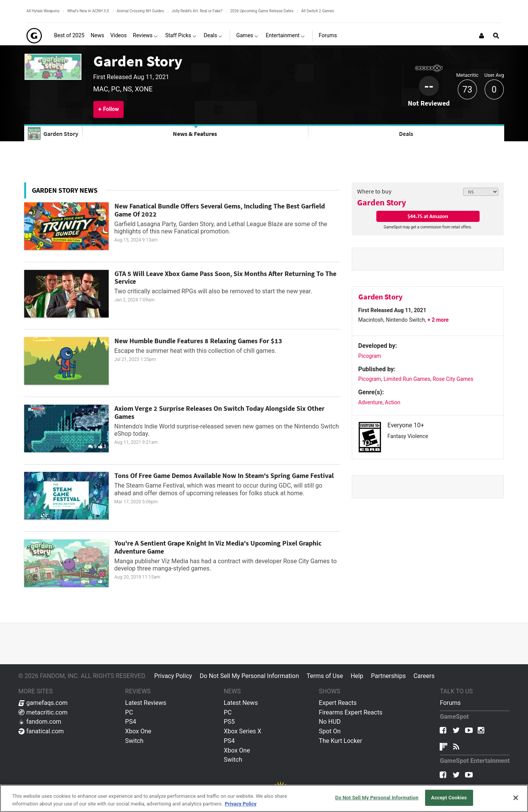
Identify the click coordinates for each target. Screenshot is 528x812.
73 (467, 90)
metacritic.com (43, 712)
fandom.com (40, 722)
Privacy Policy (173, 676)
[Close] (516, 798)
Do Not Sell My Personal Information (249, 676)
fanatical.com (41, 731)
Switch (134, 741)
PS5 (229, 722)
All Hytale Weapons (43, 11)
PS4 (131, 722)
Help (357, 676)
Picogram (370, 356)
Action (392, 402)
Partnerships (388, 676)
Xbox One (138, 731)
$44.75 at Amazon (428, 216)
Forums (450, 703)
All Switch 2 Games (318, 11)
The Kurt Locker (340, 741)
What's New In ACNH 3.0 (88, 11)
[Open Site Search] (496, 36)
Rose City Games (453, 379)
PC (129, 712)
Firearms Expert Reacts (350, 712)
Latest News (241, 703)
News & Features (195, 134)
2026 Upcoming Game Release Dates (262, 11)
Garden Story (138, 61)
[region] (264, 798)
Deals (406, 134)
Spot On (330, 731)
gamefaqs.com (43, 703)
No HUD (330, 722)
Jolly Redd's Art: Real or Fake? (197, 11)
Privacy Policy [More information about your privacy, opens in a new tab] (240, 804)
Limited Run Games (407, 379)
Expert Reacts (338, 703)
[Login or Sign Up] (482, 36)
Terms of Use (325, 676)
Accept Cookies (449, 798)
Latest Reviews (146, 703)
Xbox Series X (243, 731)
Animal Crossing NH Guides (140, 11)
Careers (424, 676)
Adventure (370, 402)
